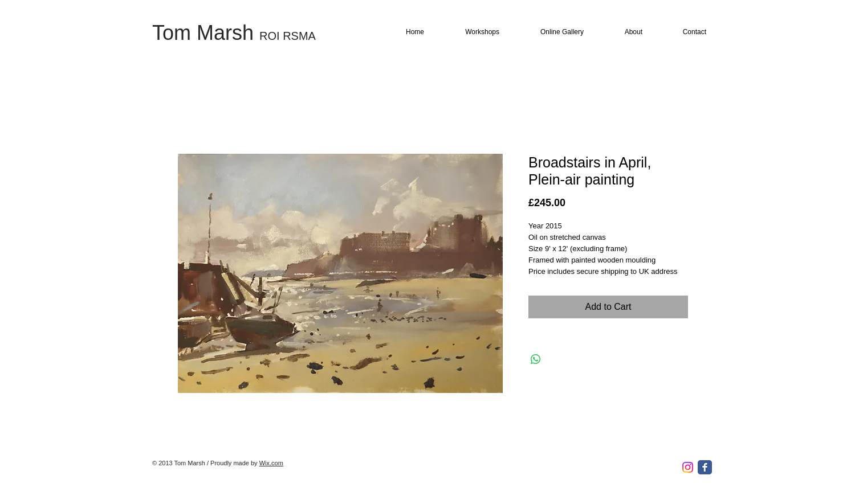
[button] (471, 32)
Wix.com (271, 463)
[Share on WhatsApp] (536, 359)
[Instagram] (688, 467)
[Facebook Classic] (705, 467)
